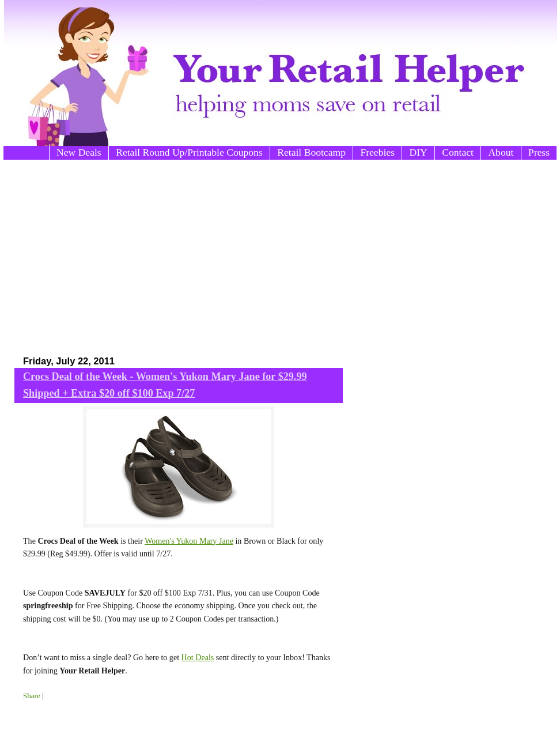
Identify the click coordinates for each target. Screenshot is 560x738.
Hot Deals (198, 657)
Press (539, 152)
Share (32, 696)
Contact (458, 152)
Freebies (377, 152)
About (501, 152)
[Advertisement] (184, 252)
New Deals (79, 152)
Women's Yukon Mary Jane (189, 541)
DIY (418, 152)
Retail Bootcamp (311, 152)
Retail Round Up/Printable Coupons (189, 152)
